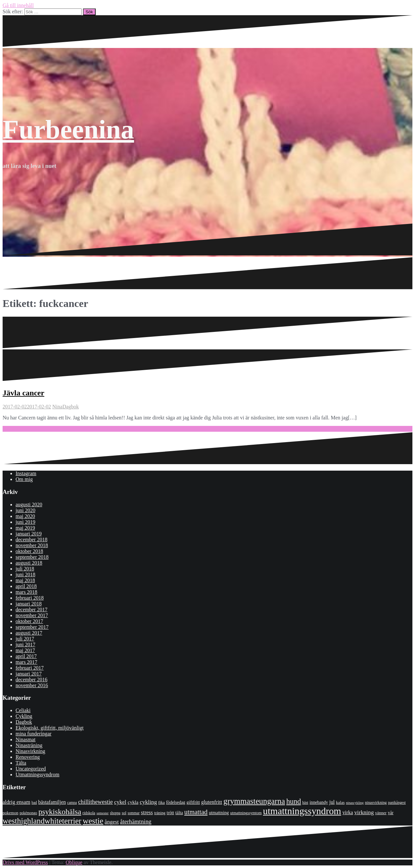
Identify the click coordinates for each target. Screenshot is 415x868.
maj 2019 (25, 528)
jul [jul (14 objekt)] (332, 802)
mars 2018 (26, 592)
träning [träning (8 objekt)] (160, 813)
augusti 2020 (29, 504)
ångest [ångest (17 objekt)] (112, 822)
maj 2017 (25, 650)
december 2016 (31, 680)
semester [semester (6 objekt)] (103, 813)
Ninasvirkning (30, 751)
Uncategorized (31, 769)
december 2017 (31, 610)
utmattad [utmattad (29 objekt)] (196, 812)
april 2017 (26, 656)
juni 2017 (25, 645)
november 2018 (32, 545)
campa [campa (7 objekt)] (72, 803)
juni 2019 (25, 522)
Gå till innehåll (18, 5)
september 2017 (32, 627)
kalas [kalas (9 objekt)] (340, 802)
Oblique (74, 862)
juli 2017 (25, 639)
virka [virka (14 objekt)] (348, 812)
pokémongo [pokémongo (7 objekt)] (28, 813)
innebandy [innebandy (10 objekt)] (319, 802)
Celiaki (23, 710)
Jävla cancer (24, 393)
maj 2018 (25, 580)
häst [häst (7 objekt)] (305, 803)
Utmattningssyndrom (37, 774)
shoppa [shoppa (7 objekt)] (115, 813)
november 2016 (32, 685)
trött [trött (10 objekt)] (170, 813)
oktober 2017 (29, 621)
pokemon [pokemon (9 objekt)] (10, 813)
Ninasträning (29, 745)
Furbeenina (68, 129)
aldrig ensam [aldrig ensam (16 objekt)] (16, 802)
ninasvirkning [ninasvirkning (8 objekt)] (376, 803)
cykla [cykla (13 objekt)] (133, 802)
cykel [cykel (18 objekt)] (120, 802)
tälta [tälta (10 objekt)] (179, 813)
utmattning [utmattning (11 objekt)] (219, 813)
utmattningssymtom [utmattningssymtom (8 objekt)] (246, 813)
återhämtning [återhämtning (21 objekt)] (136, 822)
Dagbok (71, 407)
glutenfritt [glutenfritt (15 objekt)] (212, 802)
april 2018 (26, 586)
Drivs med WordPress (25, 862)
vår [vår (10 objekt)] (391, 813)
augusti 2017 (29, 633)
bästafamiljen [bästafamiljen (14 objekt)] (52, 802)
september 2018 (32, 557)
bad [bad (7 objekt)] (34, 803)
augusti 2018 (29, 563)
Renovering (28, 757)
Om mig (24, 479)
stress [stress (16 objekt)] (147, 812)
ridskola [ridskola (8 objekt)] (89, 813)
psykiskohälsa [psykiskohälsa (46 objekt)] (60, 812)
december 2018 (31, 540)
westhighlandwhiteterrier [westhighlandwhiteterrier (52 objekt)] (42, 821)
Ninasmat (25, 739)
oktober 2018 (29, 551)
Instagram (26, 473)
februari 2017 (30, 668)
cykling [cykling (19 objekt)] (148, 802)
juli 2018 (25, 569)
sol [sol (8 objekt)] (124, 813)
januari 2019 (29, 534)
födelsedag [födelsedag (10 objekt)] (176, 802)
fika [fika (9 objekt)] (161, 802)
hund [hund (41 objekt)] (294, 801)
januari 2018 (29, 604)
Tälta (21, 763)
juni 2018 (25, 575)
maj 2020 (25, 516)
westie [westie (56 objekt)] (93, 821)
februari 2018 (30, 598)
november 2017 (32, 615)
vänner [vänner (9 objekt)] (381, 813)
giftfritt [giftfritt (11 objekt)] (193, 802)
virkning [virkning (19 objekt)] (364, 812)
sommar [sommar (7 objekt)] (134, 813)
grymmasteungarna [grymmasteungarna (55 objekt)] (254, 801)
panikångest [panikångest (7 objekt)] (397, 803)
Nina (57, 407)
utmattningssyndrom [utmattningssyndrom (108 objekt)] (302, 811)
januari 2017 (29, 674)
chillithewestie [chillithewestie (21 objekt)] (95, 802)
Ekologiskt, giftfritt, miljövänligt (50, 728)
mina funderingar (34, 734)
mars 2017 (26, 662)
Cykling (24, 716)
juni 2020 (25, 510)
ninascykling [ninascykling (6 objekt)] (355, 803)
